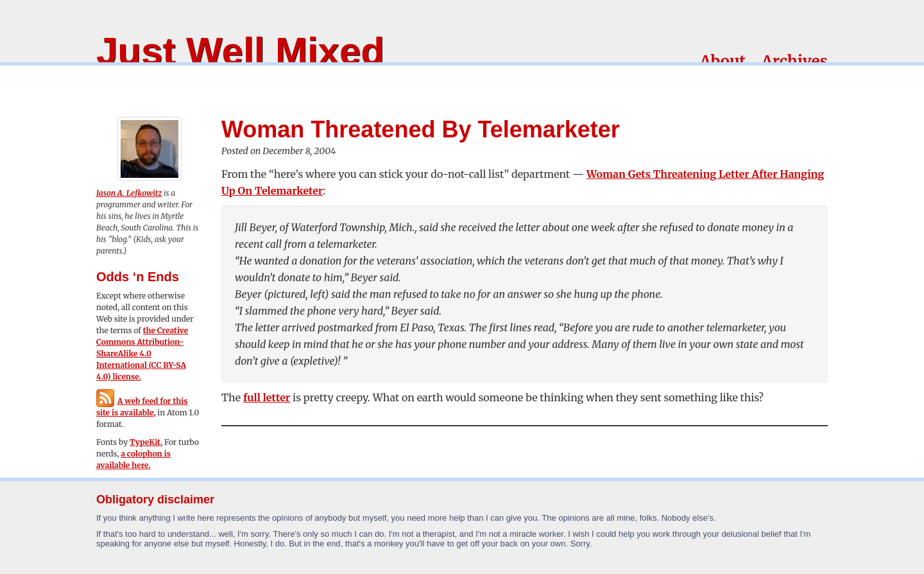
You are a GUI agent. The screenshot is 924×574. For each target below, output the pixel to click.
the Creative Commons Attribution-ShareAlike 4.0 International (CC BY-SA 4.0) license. (142, 353)
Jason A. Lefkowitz (129, 193)
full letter (267, 397)
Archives (795, 61)
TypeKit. (146, 442)
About (723, 61)
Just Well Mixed (240, 51)
